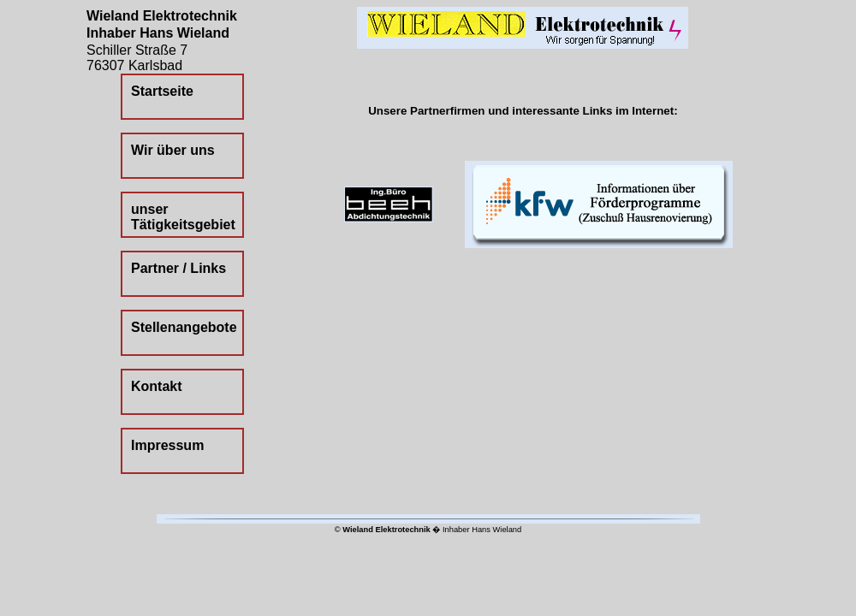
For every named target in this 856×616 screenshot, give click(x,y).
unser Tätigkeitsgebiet (183, 217)
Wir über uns (173, 150)
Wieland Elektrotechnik (386, 530)
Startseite (162, 91)
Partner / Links (178, 268)
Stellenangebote (184, 327)
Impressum (167, 445)
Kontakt (157, 386)
